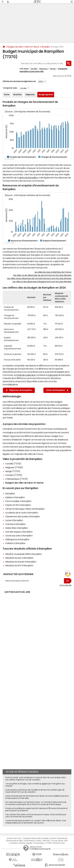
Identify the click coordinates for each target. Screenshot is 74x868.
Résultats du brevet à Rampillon (21, 562)
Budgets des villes (15, 47)
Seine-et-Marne (32, 47)
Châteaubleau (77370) (16, 479)
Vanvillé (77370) (13, 464)
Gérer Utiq (46, 841)
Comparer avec (10, 88)
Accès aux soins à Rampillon (19, 536)
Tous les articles (57, 841)
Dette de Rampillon (57, 390)
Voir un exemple (65, 585)
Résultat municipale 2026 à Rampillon (23, 554)
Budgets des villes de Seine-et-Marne (24, 483)
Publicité (45, 838)
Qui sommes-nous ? (15, 838)
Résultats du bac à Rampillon (19, 558)
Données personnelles (15, 841)
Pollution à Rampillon (15, 543)
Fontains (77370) (14, 475)
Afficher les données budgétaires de (19, 81)
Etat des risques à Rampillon (19, 532)
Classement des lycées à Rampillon (23, 516)
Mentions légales (26, 843)
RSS (66, 841)
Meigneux (43, 69)
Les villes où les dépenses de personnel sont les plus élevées (42, 275)
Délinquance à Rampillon (17, 539)
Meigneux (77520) (14, 467)
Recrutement (62, 838)
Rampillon (46, 47)
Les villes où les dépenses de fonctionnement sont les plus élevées (39, 278)
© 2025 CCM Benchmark (55, 843)
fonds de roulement (26, 375)
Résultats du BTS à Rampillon (19, 565)
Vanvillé (34, 69)
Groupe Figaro (39, 843)
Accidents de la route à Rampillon (22, 513)
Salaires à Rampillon (15, 497)
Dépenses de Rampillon (19, 390)
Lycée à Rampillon (14, 520)
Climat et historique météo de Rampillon (25, 509)
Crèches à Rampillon (15, 524)
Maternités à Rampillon (17, 528)
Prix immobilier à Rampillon (18, 501)
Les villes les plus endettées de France (53, 272)
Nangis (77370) (13, 471)
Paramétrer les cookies (33, 841)
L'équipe (27, 838)
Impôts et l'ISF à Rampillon (18, 505)
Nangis (53, 69)
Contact (53, 838)
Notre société (36, 838)
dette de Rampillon (28, 178)
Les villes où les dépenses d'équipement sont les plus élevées (42, 282)
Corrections (14, 843)
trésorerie (53, 375)
